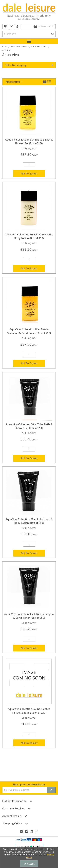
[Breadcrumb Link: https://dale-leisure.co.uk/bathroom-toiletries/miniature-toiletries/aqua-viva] (6, 50)
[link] (22, 831)
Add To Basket (29, 174)
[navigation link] (5, 27)
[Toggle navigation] (29, 41)
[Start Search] (53, 34)
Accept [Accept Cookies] (29, 864)
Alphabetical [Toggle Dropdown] (13, 82)
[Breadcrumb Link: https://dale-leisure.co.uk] (5, 47)
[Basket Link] (38, 26)
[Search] (26, 34)
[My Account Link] (17, 27)
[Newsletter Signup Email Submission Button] (52, 790)
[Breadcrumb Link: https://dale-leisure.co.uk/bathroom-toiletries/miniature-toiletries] (39, 47)
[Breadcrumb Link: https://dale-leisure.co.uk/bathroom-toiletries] (19, 47)
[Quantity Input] (29, 165)
